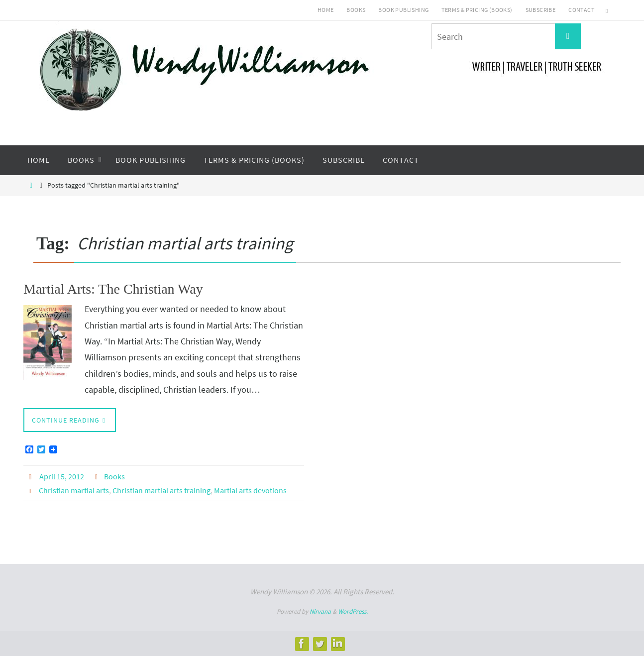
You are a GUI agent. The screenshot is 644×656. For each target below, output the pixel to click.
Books (356, 10)
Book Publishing (403, 10)
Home (326, 10)
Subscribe (541, 10)
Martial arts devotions (250, 490)
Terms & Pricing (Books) (477, 10)
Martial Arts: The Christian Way (113, 289)
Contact (581, 10)
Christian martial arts (74, 490)
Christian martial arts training (161, 490)
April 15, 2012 (62, 476)
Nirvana (320, 611)
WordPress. (353, 611)
